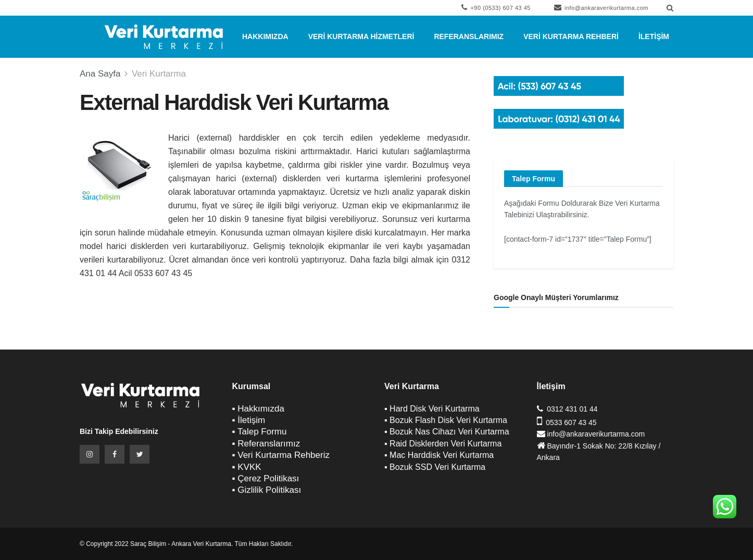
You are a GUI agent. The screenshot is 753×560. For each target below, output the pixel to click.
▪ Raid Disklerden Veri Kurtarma (443, 444)
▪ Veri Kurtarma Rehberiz (281, 455)
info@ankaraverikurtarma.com (601, 7)
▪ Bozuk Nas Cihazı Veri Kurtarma (447, 432)
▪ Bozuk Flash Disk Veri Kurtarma (446, 420)
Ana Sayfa (100, 74)
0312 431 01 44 (572, 409)
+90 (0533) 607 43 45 (496, 7)
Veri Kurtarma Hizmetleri (361, 36)
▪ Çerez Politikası (266, 478)
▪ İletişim (249, 420)
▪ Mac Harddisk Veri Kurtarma (439, 455)
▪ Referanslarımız (266, 444)
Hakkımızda (265, 36)
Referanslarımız (469, 36)
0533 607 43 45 (571, 422)
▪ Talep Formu (260, 432)
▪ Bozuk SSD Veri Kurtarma (435, 467)
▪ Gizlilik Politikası (267, 490)
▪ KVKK (247, 467)
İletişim (654, 36)
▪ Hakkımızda (259, 409)
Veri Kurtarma (159, 74)
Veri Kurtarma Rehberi (571, 36)
